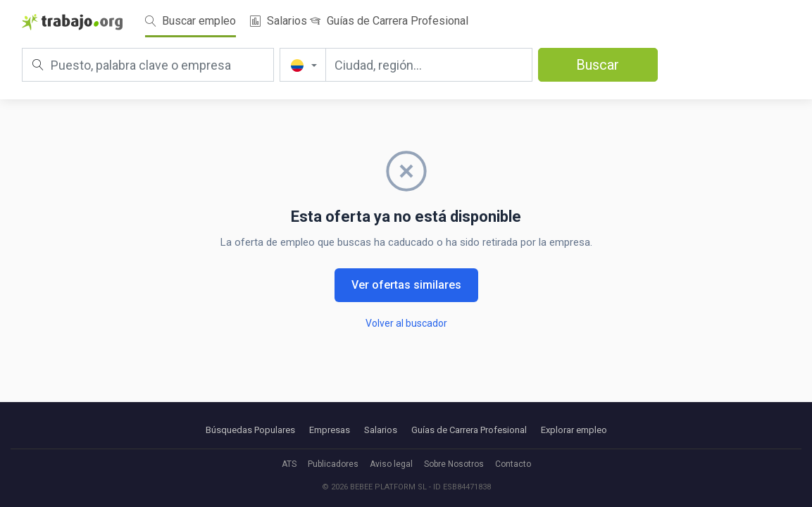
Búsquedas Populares (250, 430)
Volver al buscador (406, 323)
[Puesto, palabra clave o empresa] (148, 65)
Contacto (513, 464)
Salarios (279, 21)
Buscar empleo (190, 21)
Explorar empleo (574, 430)
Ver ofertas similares (406, 285)
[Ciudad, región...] (429, 65)
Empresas (330, 430)
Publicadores (333, 464)
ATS (289, 464)
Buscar (598, 65)
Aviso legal (391, 464)
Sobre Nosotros (454, 464)
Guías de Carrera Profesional (389, 21)
